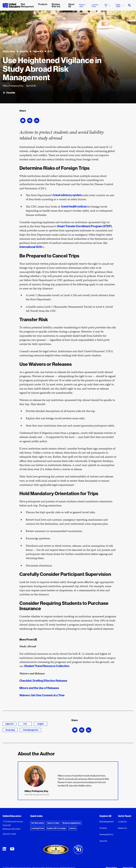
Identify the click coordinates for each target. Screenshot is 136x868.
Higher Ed (9, 724)
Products (103, 828)
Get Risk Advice (38, 823)
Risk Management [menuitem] (27, 5)
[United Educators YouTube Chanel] (12, 849)
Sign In (107, 6)
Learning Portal (95, 6)
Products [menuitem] (43, 4)
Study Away (10, 730)
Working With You (106, 834)
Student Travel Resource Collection (47, 666)
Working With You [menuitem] (56, 5)
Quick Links (120, 6)
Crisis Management (30, 730)
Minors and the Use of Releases (39, 688)
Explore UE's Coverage (56, 828)
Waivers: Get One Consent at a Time (42, 695)
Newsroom (122, 828)
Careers (73, 828)
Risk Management (107, 822)
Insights (41, 724)
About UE (103, 841)
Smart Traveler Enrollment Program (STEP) (84, 226)
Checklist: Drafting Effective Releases (44, 681)
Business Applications (72, 823)
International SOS (31, 247)
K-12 (25, 724)
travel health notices (74, 206)
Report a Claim (82, 6)
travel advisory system (67, 195)
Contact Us (122, 822)
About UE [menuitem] (71, 5)
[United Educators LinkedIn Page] (4, 849)
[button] (23, 120)
